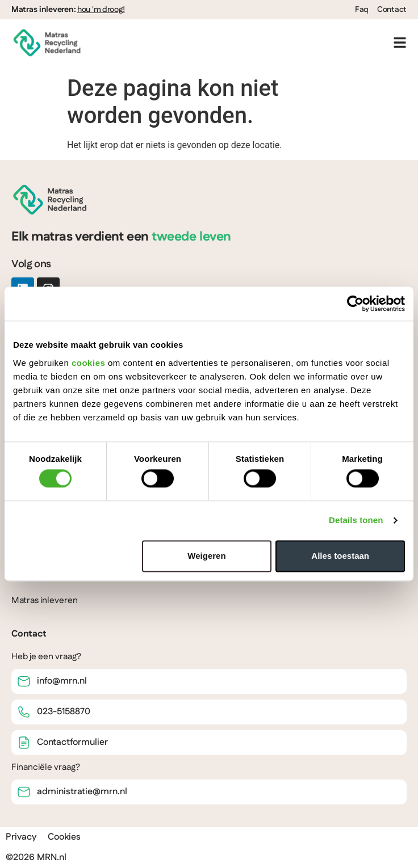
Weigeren (206, 556)
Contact (392, 10)
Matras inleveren (45, 601)
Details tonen (356, 521)
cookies (88, 363)
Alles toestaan (340, 556)
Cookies (64, 837)
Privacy (21, 837)
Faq (362, 10)
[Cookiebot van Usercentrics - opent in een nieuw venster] (355, 304)
